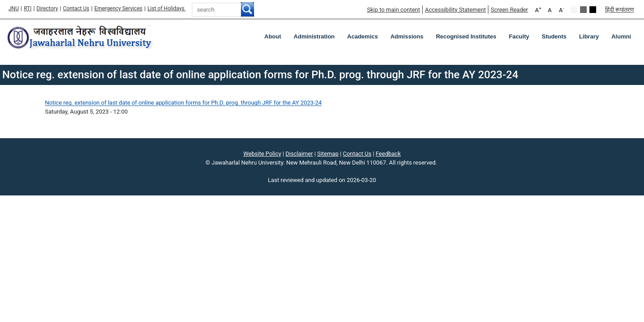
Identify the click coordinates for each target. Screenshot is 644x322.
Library (589, 36)
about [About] (273, 36)
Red (593, 10)
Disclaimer (299, 154)
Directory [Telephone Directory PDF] (47, 8)
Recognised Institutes (466, 36)
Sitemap (328, 154)
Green (583, 10)
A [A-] (561, 10)
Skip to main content (393, 10)
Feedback (388, 154)
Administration (314, 36)
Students (554, 36)
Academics (362, 36)
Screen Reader (509, 10)
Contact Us (76, 8)
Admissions (407, 36)
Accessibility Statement (455, 10)
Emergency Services (119, 8)
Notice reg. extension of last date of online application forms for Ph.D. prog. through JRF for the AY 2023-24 (184, 103)
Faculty (519, 36)
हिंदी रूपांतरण (619, 10)
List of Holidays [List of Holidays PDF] (167, 8)
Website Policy (262, 154)
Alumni (621, 36)
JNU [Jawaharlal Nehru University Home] (14, 8)
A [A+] (538, 10)
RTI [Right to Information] (28, 8)
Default (574, 10)
